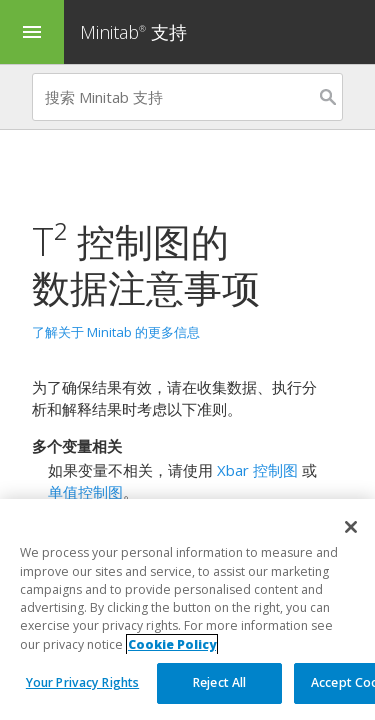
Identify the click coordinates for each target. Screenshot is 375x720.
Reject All (219, 683)
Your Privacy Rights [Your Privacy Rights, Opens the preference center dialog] (82, 683)
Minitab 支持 (133, 32)
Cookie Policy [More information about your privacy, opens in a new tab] (172, 644)
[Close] (351, 528)
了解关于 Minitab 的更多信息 (116, 332)
